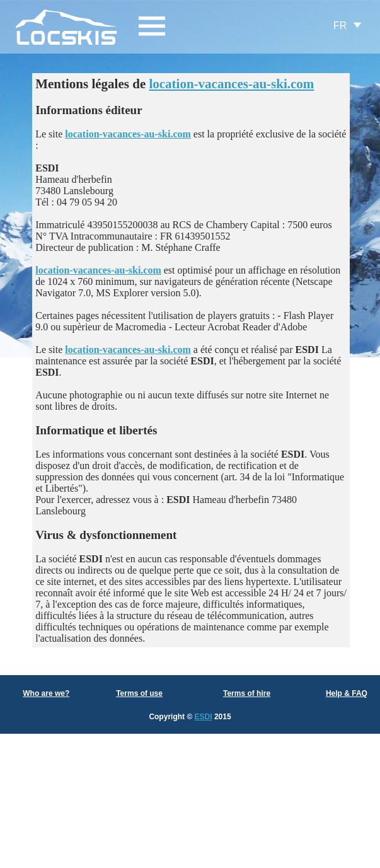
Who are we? (46, 693)
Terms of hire (247, 693)
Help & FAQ (347, 693)
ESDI (204, 717)
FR (340, 26)
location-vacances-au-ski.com (231, 84)
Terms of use (139, 693)
